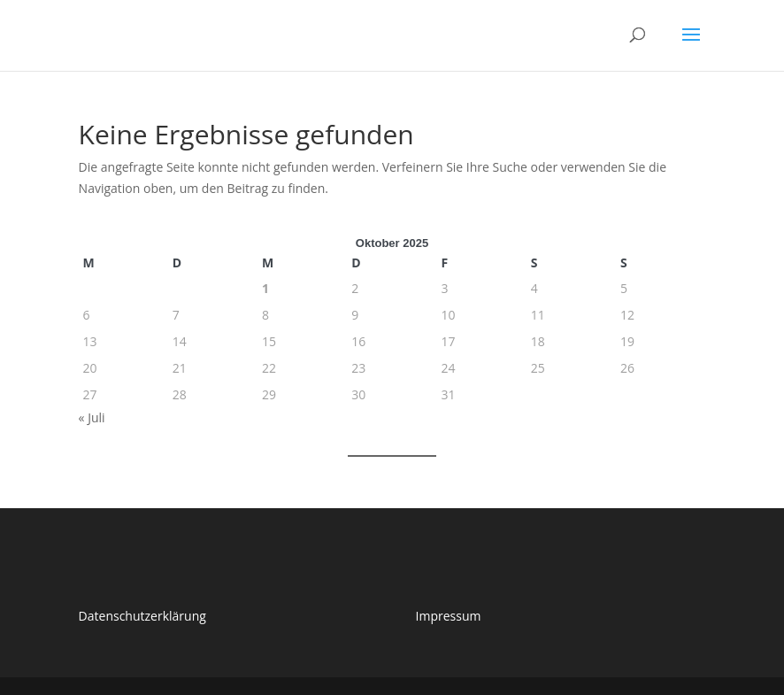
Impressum (449, 616)
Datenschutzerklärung (142, 616)
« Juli (92, 417)
